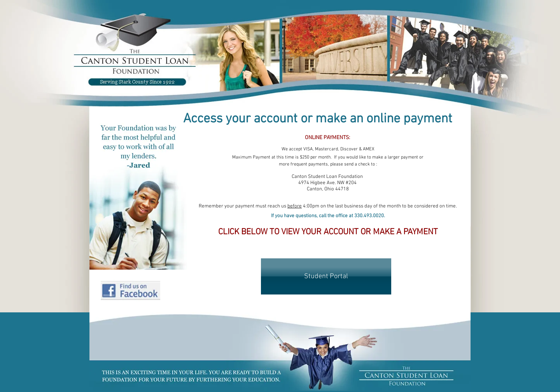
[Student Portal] (326, 276)
